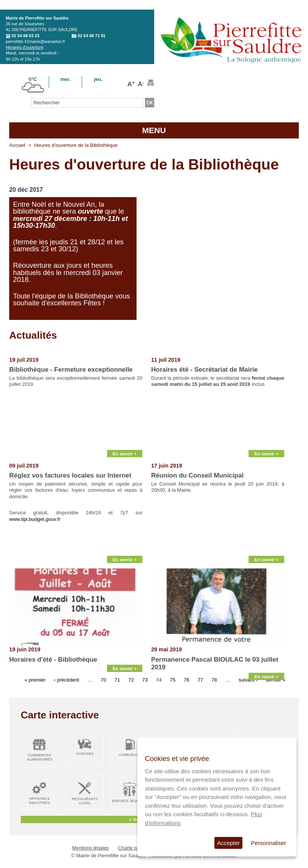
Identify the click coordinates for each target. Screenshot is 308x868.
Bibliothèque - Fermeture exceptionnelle (71, 370)
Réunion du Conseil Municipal (197, 475)
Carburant (130, 755)
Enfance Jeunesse (130, 801)
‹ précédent (66, 680)
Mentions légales (91, 848)
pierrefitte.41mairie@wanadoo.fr (35, 41)
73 (145, 680)
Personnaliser (268, 843)
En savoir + (125, 454)
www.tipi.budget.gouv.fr (35, 519)
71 (117, 680)
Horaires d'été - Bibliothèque (53, 660)
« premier (35, 680)
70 (103, 680)
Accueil (17, 145)
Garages (85, 754)
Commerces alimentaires (40, 757)
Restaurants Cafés (85, 801)
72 (131, 680)
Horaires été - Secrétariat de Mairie (204, 370)
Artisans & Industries (39, 801)
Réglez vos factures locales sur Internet (70, 475)
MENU (154, 130)
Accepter (228, 843)
